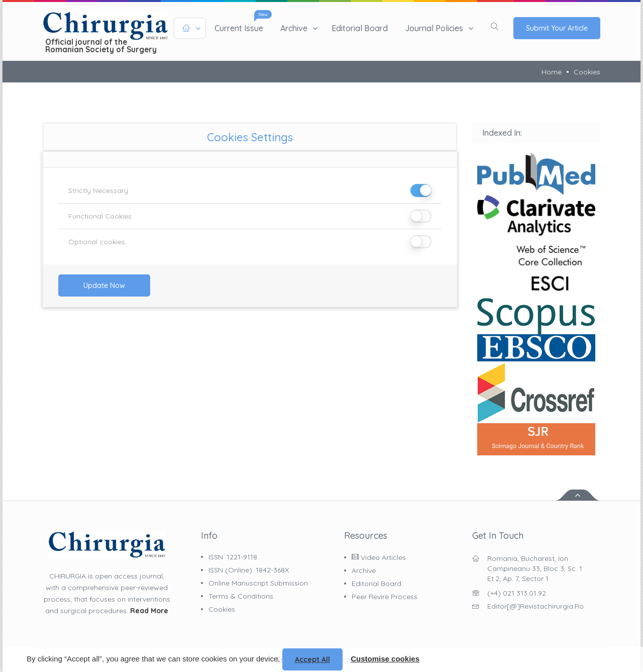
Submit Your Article (557, 28)
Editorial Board (360, 28)
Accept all (312, 659)
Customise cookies (385, 659)
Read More (149, 611)
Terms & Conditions (241, 596)
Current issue (239, 28)
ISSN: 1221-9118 (233, 557)
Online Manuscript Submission (258, 583)
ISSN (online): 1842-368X (249, 570)
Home (552, 72)
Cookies (587, 72)
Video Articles (379, 557)
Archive (294, 28)
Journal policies (434, 28)
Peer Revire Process (385, 597)
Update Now (104, 285)
